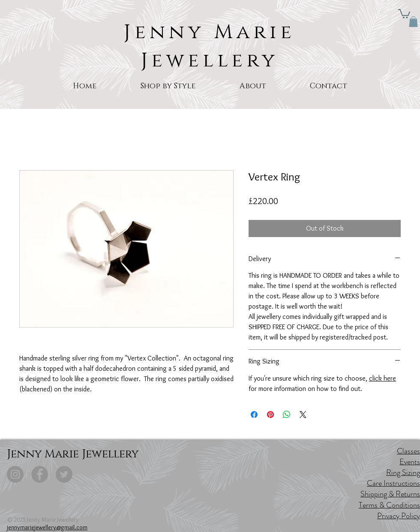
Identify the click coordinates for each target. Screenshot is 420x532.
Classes (408, 451)
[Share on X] (303, 415)
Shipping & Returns (390, 494)
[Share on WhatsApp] (287, 415)
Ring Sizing (403, 472)
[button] (404, 13)
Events (410, 462)
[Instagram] (15, 474)
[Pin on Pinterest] (270, 415)
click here (382, 378)
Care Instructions (393, 483)
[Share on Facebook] (254, 415)
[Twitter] (64, 474)
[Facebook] (40, 474)
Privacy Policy (399, 516)
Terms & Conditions (389, 505)
